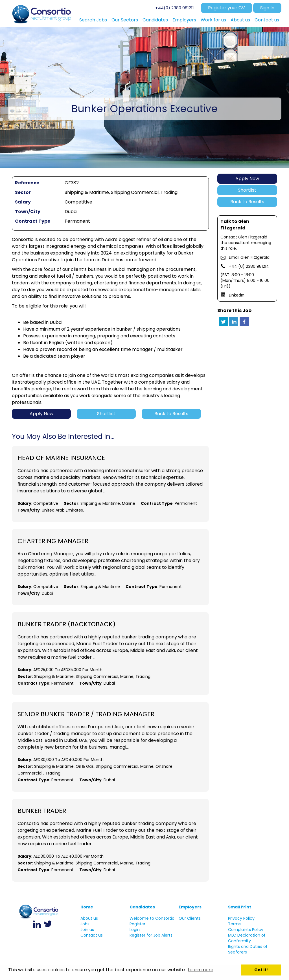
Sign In (267, 8)
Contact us (92, 935)
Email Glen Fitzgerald (249, 257)
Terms (234, 924)
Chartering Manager (53, 541)
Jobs (85, 924)
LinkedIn (237, 295)
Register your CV (226, 8)
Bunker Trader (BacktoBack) (66, 624)
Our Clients (190, 918)
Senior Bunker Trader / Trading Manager (86, 714)
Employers (190, 907)
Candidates (142, 907)
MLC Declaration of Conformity (247, 938)
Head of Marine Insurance (61, 458)
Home (87, 907)
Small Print (240, 907)
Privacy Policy (241, 918)
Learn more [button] (201, 970)
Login (135, 930)
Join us (87, 930)
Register (137, 924)
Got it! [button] (261, 970)
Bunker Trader (42, 811)
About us (89, 918)
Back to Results (247, 202)
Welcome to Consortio (152, 918)
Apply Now (247, 179)
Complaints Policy (246, 930)
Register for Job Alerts (151, 935)
